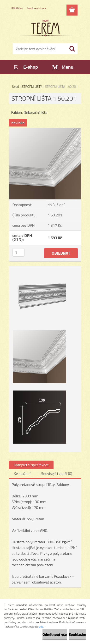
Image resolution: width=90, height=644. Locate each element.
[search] (72, 49)
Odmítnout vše (55, 634)
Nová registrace (37, 8)
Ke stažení (22, 473)
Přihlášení (17, 8)
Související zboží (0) (57, 473)
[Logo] (45, 28)
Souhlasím (77, 634)
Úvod (16, 87)
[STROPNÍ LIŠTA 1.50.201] (45, 130)
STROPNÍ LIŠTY (32, 87)
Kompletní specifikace (31, 465)
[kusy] (18, 252)
